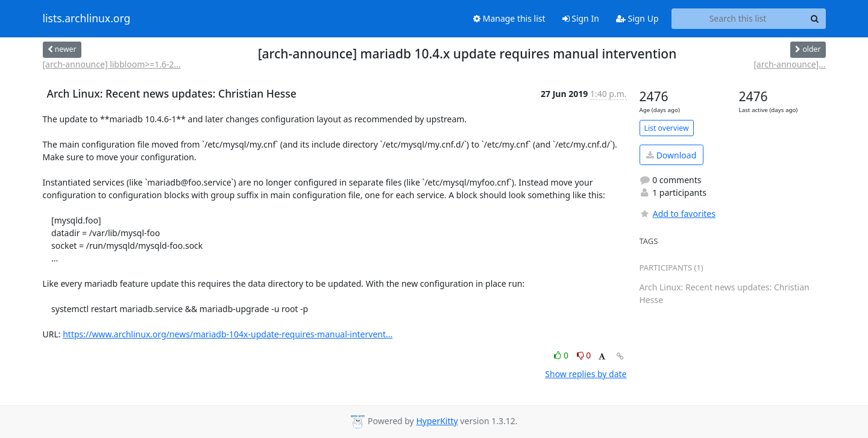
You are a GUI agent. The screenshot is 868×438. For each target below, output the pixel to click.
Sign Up (637, 18)
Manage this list (509, 18)
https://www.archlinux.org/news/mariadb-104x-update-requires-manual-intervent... (228, 334)
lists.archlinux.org (87, 19)
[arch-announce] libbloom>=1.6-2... (112, 64)
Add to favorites (678, 214)
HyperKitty (437, 421)
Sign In (581, 18)
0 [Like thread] (562, 355)
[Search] (815, 19)
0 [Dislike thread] (584, 355)
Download (671, 155)
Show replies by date (586, 374)
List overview (667, 128)
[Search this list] (738, 19)
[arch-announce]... (789, 64)
